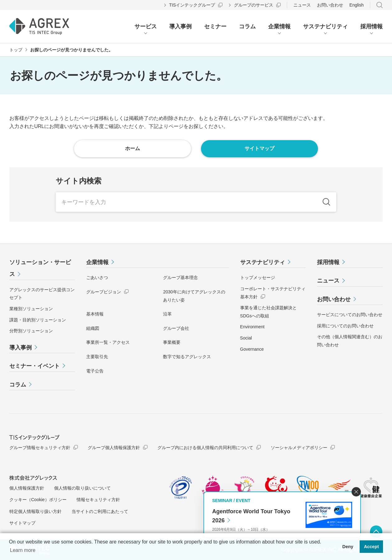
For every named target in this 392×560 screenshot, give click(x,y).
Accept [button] (371, 547)
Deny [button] (348, 547)
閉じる (356, 492)
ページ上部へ (376, 532)
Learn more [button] (23, 550)
